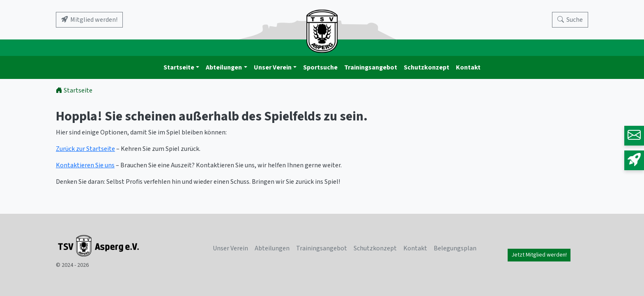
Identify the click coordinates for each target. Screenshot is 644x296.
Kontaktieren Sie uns (85, 165)
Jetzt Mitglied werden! (539, 255)
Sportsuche (320, 67)
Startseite (179, 67)
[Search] (570, 20)
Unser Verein (273, 67)
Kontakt (468, 67)
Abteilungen (224, 67)
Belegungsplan (455, 248)
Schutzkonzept (427, 67)
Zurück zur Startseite (85, 149)
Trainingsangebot (371, 67)
